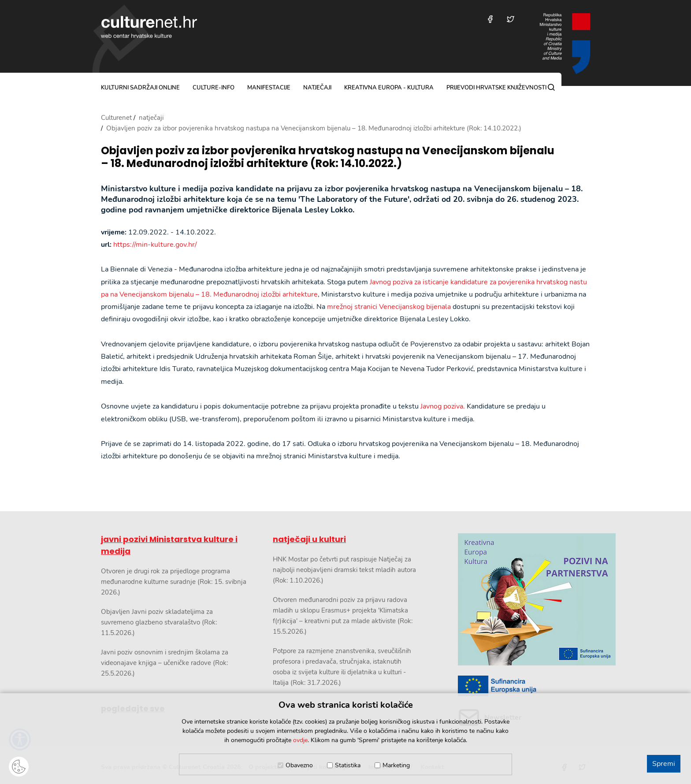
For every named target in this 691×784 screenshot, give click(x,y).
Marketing (396, 765)
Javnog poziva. (443, 406)
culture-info (214, 88)
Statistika (348, 765)
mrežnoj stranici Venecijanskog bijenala (389, 307)
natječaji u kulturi (309, 539)
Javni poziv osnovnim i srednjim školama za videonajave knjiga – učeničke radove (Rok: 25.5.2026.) (165, 663)
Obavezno (299, 765)
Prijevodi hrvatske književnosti (496, 88)
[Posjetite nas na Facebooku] (490, 19)
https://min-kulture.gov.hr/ (155, 245)
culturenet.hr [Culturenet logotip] (149, 27)
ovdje (300, 740)
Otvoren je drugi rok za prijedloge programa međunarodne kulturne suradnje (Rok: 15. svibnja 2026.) (174, 582)
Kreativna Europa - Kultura (389, 88)
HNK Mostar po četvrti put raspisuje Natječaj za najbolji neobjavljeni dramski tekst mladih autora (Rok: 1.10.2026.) (344, 570)
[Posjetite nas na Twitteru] (511, 19)
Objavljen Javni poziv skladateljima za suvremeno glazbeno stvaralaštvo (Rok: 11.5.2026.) (159, 622)
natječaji (317, 88)
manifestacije (269, 88)
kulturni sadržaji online (140, 88)
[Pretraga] (551, 87)
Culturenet (116, 118)
